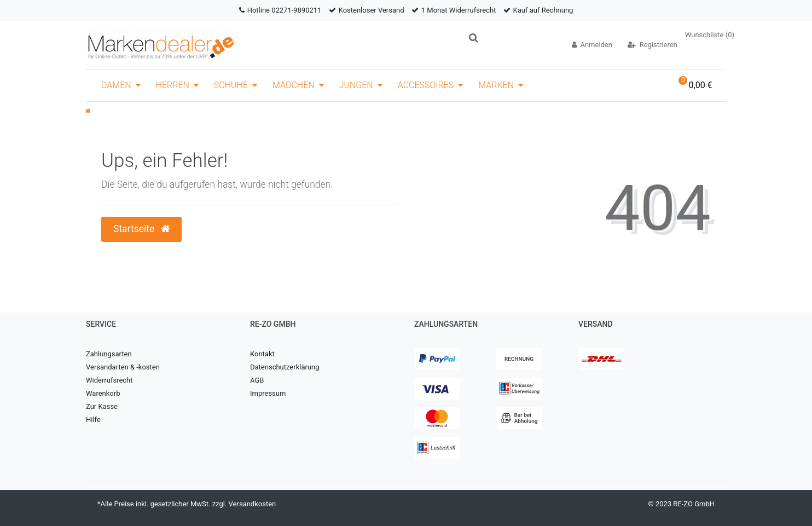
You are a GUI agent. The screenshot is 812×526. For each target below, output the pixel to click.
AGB (257, 380)
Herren (173, 85)
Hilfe (93, 420)
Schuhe (231, 85)
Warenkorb (103, 393)
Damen (116, 85)
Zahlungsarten (109, 354)
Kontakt (262, 354)
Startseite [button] (141, 229)
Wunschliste (710, 35)
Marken (496, 85)
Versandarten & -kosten (123, 367)
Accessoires (426, 85)
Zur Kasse (102, 406)
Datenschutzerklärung (285, 367)
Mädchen (294, 85)
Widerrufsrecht (109, 380)
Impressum (268, 393)
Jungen (356, 85)
